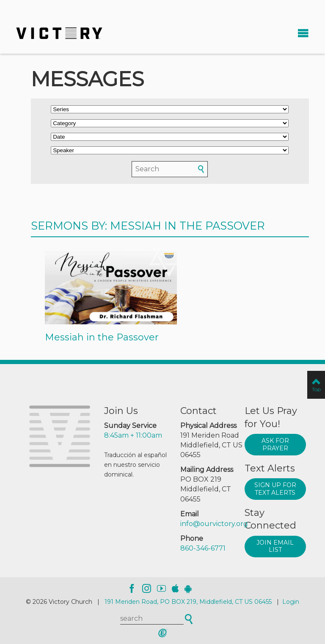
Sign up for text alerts (275, 489)
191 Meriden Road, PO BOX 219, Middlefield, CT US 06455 (188, 602)
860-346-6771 (203, 548)
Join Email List (275, 546)
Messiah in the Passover (102, 337)
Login (291, 602)
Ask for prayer (275, 444)
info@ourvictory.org (214, 524)
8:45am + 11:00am (133, 435)
